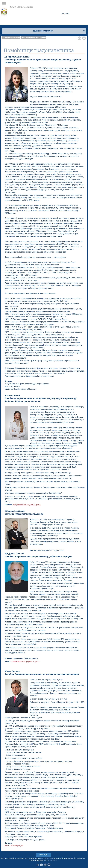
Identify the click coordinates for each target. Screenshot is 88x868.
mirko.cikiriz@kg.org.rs (14, 846)
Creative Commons (48, 858)
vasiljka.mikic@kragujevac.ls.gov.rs (27, 505)
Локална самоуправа (11, 38)
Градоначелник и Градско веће (34, 38)
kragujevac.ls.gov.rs (50, 861)
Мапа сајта (43, 855)
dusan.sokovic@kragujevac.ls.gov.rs (25, 662)
